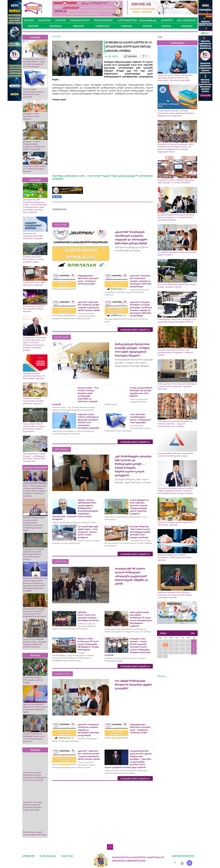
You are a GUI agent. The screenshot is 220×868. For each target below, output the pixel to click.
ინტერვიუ (78, 26)
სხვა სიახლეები (186, 20)
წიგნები (166, 26)
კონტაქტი (28, 856)
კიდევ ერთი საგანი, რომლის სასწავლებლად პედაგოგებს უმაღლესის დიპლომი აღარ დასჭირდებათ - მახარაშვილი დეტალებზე (175, 78)
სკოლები (60, 20)
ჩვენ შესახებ (48, 856)
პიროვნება (56, 26)
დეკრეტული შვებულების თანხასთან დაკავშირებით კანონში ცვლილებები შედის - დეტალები (175, 557)
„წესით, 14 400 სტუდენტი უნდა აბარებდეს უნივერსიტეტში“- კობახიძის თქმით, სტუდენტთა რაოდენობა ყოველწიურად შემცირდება (35, 491)
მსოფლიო (167, 20)
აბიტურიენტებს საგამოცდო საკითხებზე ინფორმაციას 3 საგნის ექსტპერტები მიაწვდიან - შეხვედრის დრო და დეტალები (176, 113)
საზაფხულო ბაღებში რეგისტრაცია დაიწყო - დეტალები (32, 116)
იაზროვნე (127, 26)
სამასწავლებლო (79, 20)
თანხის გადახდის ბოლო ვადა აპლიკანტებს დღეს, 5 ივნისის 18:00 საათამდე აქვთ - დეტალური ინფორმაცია (177, 386)
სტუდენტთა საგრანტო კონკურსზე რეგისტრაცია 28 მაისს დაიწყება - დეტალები (34, 376)
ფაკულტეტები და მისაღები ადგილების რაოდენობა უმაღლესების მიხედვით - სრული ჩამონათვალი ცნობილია (33, 554)
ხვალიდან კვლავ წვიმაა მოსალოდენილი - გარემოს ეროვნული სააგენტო (33, 259)
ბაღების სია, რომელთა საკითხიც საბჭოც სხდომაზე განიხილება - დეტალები (33, 401)
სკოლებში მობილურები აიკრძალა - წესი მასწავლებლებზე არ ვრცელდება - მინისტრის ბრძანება (175, 352)
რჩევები (147, 26)
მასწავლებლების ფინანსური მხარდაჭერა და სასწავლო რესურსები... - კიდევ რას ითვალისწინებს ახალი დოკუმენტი (175, 424)
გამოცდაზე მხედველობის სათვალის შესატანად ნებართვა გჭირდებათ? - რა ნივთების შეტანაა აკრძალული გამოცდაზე (176, 217)
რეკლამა (67, 856)
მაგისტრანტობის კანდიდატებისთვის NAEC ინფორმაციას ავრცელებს (33, 236)
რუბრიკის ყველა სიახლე (135, 330)
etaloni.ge (161, 676)
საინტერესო (102, 26)
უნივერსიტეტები (103, 20)
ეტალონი (33, 26)
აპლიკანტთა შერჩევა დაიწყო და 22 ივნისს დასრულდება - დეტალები (34, 169)
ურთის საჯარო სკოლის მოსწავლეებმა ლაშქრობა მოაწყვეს (33, 680)
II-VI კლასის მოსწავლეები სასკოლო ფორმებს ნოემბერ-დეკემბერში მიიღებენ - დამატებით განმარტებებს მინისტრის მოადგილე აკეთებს (175, 491)
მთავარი (29, 20)
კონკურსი (187, 26)
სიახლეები (44, 20)
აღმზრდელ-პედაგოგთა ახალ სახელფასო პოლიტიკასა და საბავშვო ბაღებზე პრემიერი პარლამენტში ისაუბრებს (175, 595)
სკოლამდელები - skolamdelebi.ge (137, 20)
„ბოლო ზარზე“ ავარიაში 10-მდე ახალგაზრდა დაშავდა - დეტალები (34, 309)
